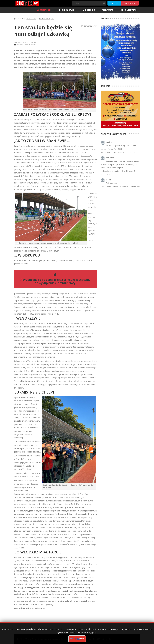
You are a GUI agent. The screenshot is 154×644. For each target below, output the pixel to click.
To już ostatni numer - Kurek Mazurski (115, 186)
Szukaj (104, 3)
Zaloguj (114, 3)
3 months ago (130, 152)
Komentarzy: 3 (90, 26)
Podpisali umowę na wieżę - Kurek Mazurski (117, 171)
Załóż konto (130, 3)
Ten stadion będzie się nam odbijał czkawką (43, 30)
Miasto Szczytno (29, 42)
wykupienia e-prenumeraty (57, 283)
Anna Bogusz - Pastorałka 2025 (112, 152)
